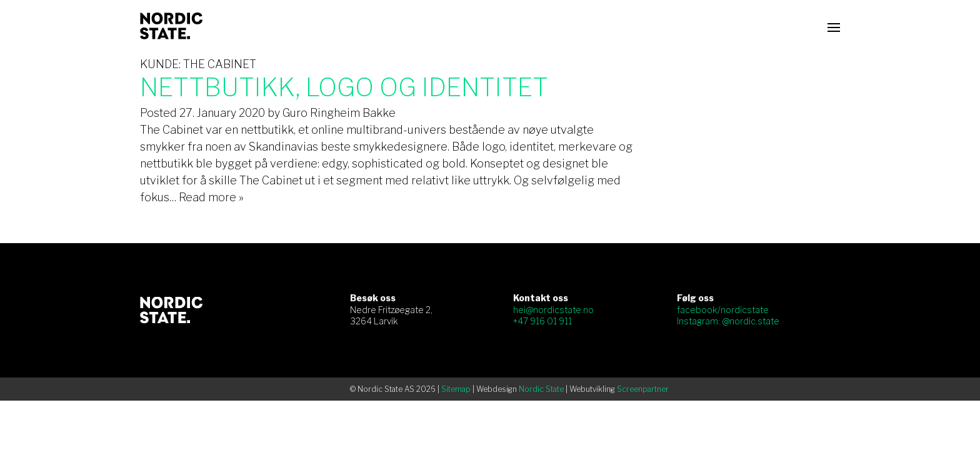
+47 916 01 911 (542, 321)
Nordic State (541, 389)
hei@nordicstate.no (553, 310)
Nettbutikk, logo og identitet (344, 87)
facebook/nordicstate (723, 310)
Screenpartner (643, 389)
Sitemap (456, 389)
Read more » (211, 197)
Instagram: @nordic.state (728, 321)
